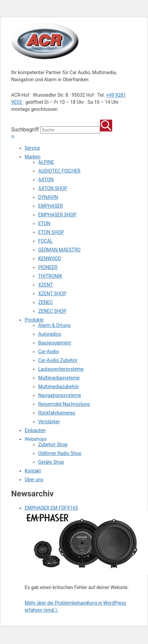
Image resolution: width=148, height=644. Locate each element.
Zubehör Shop (53, 444)
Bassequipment (55, 343)
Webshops (36, 439)
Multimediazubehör (58, 387)
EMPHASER (51, 206)
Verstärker (49, 422)
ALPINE (46, 162)
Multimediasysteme (59, 378)
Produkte (34, 320)
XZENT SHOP (52, 294)
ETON (44, 223)
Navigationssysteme (60, 395)
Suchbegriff (25, 130)
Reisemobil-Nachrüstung (64, 404)
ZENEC (45, 302)
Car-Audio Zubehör (58, 360)
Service (32, 148)
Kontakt (33, 471)
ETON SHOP (51, 232)
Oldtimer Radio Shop (60, 453)
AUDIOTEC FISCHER (59, 171)
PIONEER (48, 267)
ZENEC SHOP (52, 311)
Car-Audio (48, 351)
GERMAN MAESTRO (59, 250)
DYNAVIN (48, 197)
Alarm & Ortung (54, 325)
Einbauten (35, 430)
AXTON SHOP (53, 188)
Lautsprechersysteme (61, 369)
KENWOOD (50, 258)
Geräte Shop (51, 462)
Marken (33, 157)
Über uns (34, 480)
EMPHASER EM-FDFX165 (51, 508)
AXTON (46, 180)
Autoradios (50, 334)
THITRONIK (50, 276)
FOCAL (45, 241)
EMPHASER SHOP (57, 215)
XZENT (45, 285)
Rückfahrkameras (57, 413)
